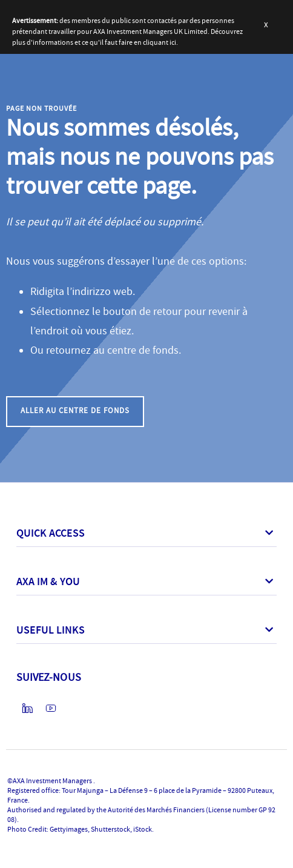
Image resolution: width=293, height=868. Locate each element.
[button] (75, 412)
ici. (174, 42)
